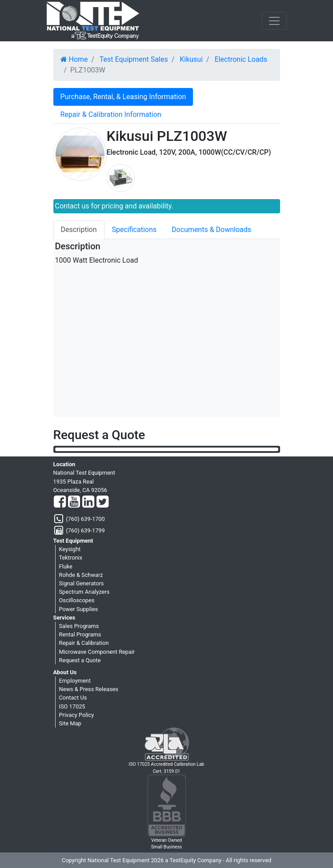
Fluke (66, 566)
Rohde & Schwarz (81, 575)
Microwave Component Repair (97, 652)
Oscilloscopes (77, 600)
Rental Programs (80, 634)
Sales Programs (79, 626)
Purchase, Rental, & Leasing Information (123, 97)
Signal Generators (82, 583)
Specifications (134, 230)
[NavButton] (274, 21)
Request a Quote (80, 660)
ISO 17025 (72, 706)
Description (79, 230)
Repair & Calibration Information (111, 114)
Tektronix (71, 558)
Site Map (70, 723)
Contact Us (73, 698)
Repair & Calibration (84, 643)
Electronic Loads (241, 59)
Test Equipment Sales (134, 59)
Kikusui (191, 59)
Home (74, 59)
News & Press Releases (89, 689)
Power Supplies (79, 609)
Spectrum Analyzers (84, 592)
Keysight (70, 549)
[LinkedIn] (88, 502)
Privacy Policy (77, 715)
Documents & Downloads (211, 230)
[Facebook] (60, 502)
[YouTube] (74, 502)
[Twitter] (102, 502)
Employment (75, 681)
